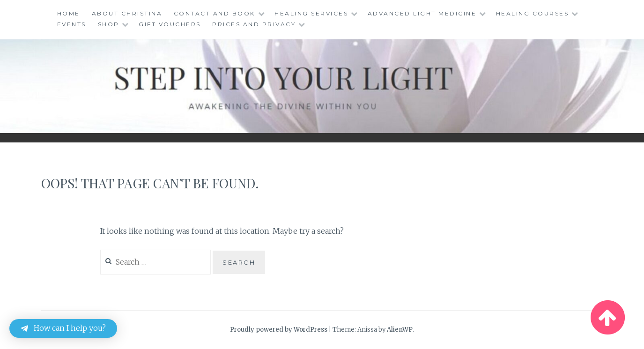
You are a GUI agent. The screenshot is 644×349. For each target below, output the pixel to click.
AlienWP (400, 330)
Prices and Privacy (254, 24)
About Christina (127, 13)
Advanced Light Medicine (422, 13)
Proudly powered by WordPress (279, 330)
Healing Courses (533, 13)
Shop (109, 24)
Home (69, 13)
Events (72, 24)
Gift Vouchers (170, 24)
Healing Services (311, 13)
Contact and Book (215, 13)
